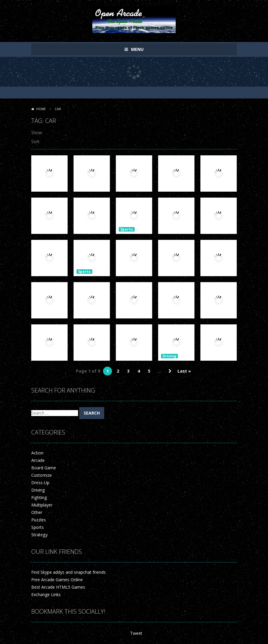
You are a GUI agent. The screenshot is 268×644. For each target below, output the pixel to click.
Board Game (44, 468)
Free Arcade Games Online (57, 580)
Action (37, 453)
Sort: (36, 142)
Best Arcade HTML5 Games (58, 587)
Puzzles (39, 520)
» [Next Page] (170, 371)
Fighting (39, 497)
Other (37, 512)
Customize (42, 475)
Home (41, 109)
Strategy (39, 535)
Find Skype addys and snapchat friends (68, 572)
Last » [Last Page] (184, 371)
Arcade (38, 460)
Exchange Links (46, 594)
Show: (37, 133)
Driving (169, 356)
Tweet (136, 633)
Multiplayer (42, 505)
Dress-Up (40, 483)
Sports (127, 229)
